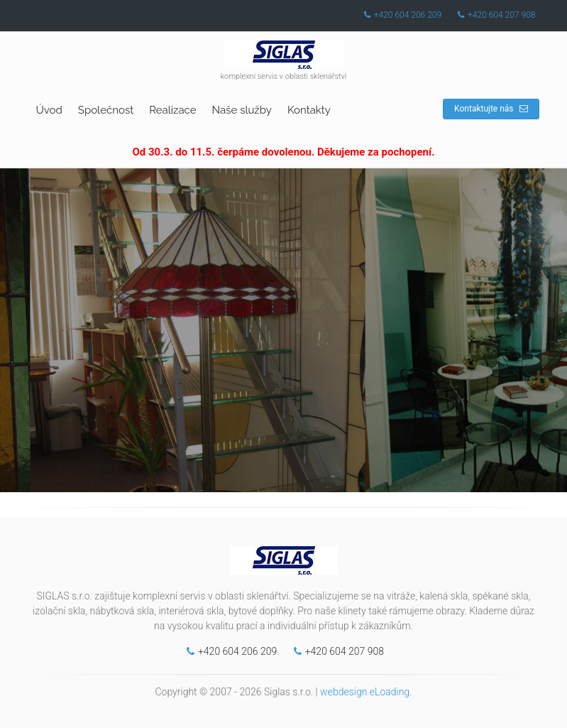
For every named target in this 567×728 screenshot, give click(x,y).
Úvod (49, 110)
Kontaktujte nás (491, 109)
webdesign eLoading (365, 692)
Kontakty (309, 110)
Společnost (106, 110)
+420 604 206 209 (399, 15)
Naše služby (242, 110)
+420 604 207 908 (493, 15)
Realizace (172, 110)
